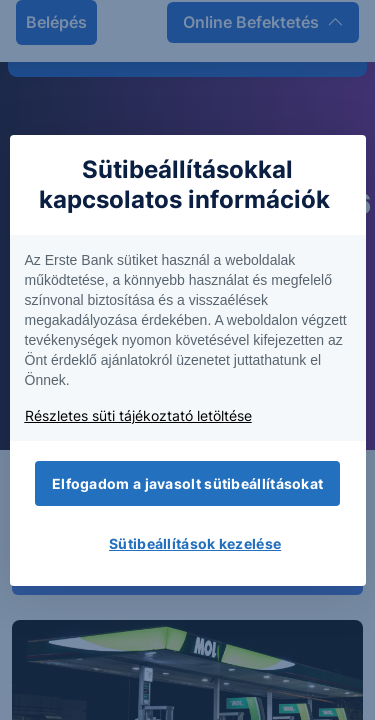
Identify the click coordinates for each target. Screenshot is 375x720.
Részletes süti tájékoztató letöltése (138, 415)
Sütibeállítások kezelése (195, 543)
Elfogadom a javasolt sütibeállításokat (187, 483)
